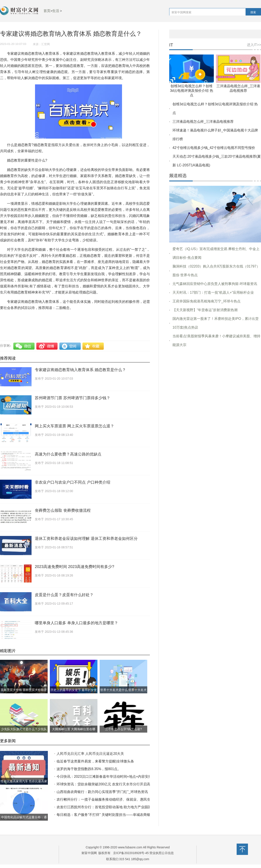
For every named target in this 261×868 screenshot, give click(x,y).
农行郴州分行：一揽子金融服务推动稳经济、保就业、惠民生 (104, 799)
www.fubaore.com (130, 847)
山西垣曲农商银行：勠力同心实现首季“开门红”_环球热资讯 (102, 792)
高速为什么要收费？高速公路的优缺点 (68, 454)
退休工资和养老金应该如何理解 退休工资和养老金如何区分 (86, 539)
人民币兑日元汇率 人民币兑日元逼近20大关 (90, 754)
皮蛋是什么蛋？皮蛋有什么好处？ (64, 595)
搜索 (253, 12)
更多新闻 (8, 741)
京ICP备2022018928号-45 (131, 853)
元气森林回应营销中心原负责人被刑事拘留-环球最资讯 (215, 284)
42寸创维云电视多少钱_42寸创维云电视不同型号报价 (214, 148)
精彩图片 (8, 651)
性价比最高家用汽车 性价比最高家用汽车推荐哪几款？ (24, 785)
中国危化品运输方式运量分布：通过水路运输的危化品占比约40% (24, 821)
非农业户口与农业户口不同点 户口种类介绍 (73, 482)
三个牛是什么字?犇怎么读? (124, 729)
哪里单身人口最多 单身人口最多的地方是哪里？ (76, 623)
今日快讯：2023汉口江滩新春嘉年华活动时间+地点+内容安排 (104, 777)
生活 (56, 11)
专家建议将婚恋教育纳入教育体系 (49, 317)
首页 (47, 11)
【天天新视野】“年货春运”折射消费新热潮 (205, 310)
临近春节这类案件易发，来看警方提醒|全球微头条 (95, 761)
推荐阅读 (8, 358)
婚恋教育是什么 (89, 317)
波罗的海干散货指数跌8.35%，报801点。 (89, 769)
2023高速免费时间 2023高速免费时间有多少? (74, 567)
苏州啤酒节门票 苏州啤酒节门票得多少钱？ (73, 398)
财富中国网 (89, 853)
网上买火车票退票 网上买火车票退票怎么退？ (74, 426)
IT (171, 45)
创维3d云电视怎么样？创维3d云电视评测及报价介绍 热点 (191, 91)
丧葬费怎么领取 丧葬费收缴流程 (63, 510)
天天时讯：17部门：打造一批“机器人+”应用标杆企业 (213, 292)
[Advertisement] (215, 415)
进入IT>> (254, 45)
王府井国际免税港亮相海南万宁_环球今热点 (207, 301)
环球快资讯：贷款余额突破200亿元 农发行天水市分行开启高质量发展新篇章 (116, 784)
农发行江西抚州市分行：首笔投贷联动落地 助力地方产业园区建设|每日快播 (115, 807)
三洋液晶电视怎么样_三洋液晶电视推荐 (203, 122)
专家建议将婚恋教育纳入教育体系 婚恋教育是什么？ (80, 370)
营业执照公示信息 (161, 853)
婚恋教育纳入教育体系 (120, 317)
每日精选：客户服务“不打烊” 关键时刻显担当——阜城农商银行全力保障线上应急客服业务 (126, 815)
